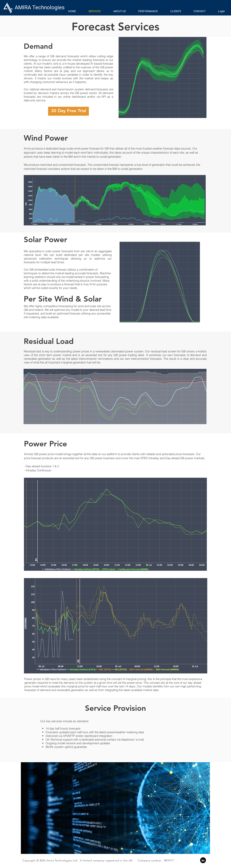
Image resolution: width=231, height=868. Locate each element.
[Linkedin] (203, 860)
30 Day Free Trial (69, 111)
